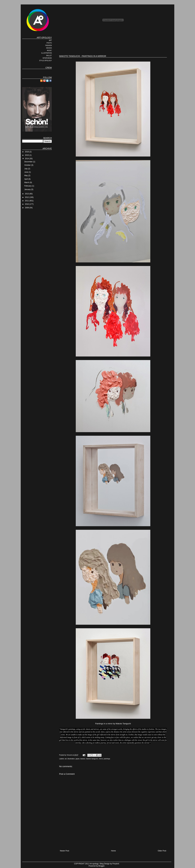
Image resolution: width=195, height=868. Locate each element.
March (27, 182)
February (28, 186)
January (28, 189)
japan (78, 759)
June (26, 172)
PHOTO (49, 43)
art (66, 759)
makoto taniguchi (92, 759)
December (29, 162)
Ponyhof (116, 864)
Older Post (162, 851)
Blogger (101, 866)
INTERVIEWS (47, 58)
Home (113, 851)
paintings (107, 759)
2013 (27, 194)
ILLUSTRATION (47, 53)
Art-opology (94, 864)
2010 (27, 204)
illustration (71, 759)
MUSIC (49, 51)
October (28, 165)
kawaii (83, 759)
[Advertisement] (113, 43)
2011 (27, 201)
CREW (49, 68)
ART (50, 40)
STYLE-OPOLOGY (45, 61)
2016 (27, 152)
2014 (27, 159)
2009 (27, 208)
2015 (27, 155)
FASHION (49, 45)
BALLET (49, 56)
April (26, 179)
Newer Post (65, 851)
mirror (101, 759)
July (26, 169)
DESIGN (49, 48)
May (26, 175)
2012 (27, 197)
